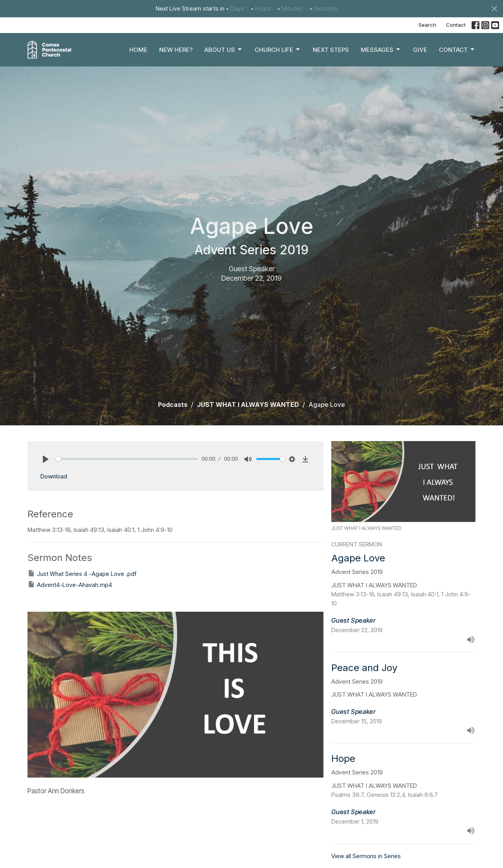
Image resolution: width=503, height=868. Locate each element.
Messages (381, 50)
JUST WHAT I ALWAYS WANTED (248, 405)
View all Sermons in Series (366, 856)
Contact (456, 25)
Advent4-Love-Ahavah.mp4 (70, 584)
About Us (224, 50)
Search (427, 25)
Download (54, 476)
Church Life (278, 50)
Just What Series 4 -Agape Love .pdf (82, 573)
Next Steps (331, 50)
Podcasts (173, 405)
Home (138, 50)
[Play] (46, 459)
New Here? (176, 50)
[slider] (127, 459)
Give (420, 50)
